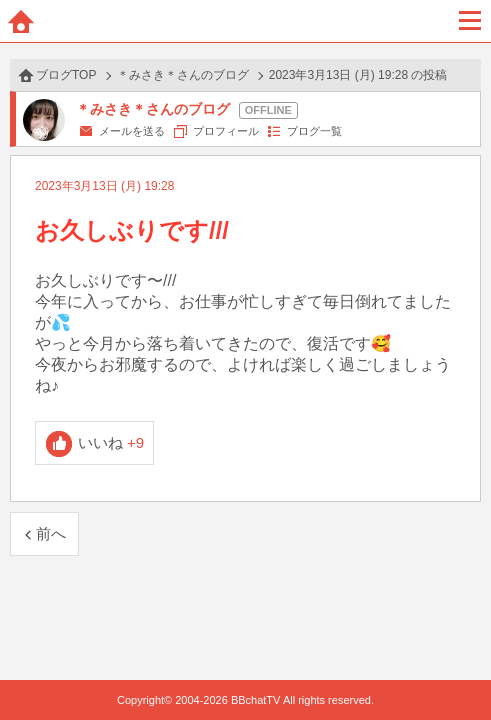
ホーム (21, 21)
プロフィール (226, 131)
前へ (51, 533)
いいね (111, 442)
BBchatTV (246, 21)
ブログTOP (66, 75)
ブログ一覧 (314, 131)
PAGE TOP (455, 666)
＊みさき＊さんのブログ (183, 75)
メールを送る (132, 131)
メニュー (470, 21)
